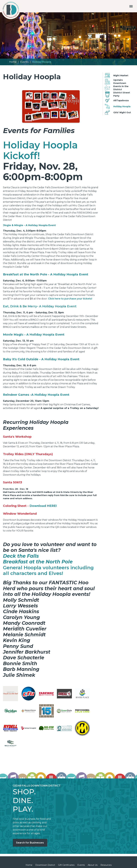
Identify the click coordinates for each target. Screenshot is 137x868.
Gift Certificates (66, 865)
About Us (93, 865)
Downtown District (45, 865)
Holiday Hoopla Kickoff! (40, 150)
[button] (131, 6)
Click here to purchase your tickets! (70, 299)
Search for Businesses (30, 843)
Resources (106, 865)
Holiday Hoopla (42, 62)
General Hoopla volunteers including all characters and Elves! (48, 570)
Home (13, 62)
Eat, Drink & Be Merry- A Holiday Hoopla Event (40, 306)
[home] (11, 10)
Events (24, 62)
